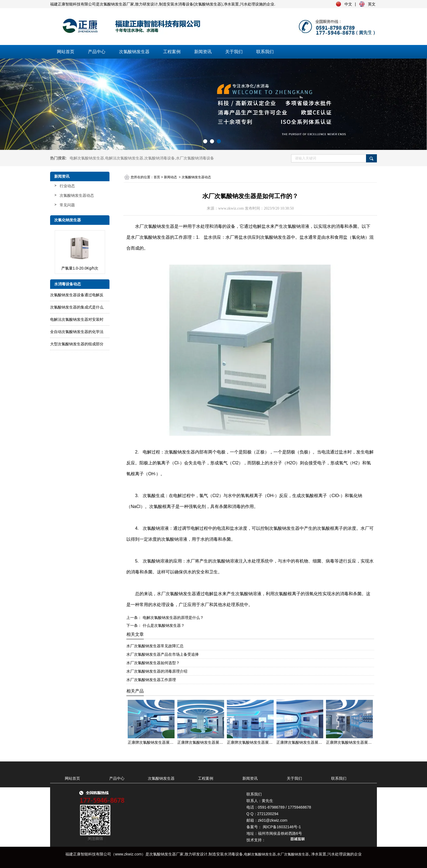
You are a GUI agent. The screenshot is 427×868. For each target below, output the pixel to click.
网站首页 (66, 52)
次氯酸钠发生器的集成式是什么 (77, 307)
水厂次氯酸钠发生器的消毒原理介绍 (157, 671)
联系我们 (265, 52)
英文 (372, 4)
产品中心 (97, 52)
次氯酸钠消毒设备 (160, 158)
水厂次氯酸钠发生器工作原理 (151, 680)
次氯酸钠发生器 (134, 52)
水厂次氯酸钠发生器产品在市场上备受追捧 (163, 654)
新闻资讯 (203, 52)
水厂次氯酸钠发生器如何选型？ (153, 663)
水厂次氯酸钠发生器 (155, 226)
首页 (157, 177)
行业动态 (67, 186)
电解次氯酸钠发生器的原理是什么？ (173, 618)
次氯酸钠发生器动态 (77, 195)
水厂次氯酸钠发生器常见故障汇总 (155, 646)
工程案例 (172, 52)
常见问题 (67, 205)
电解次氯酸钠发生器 (87, 158)
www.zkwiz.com (231, 208)
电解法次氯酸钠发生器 (124, 158)
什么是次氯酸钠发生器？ (163, 625)
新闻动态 (170, 177)
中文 (348, 4)
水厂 (195, 158)
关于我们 (234, 52)
